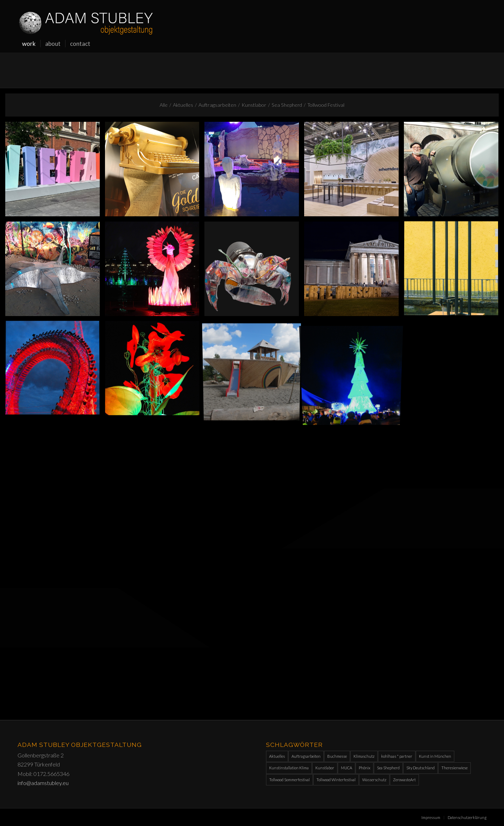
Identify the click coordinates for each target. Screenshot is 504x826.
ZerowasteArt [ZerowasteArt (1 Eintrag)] (404, 780)
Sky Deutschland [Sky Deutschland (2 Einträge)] (421, 768)
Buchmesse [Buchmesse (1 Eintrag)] (337, 756)
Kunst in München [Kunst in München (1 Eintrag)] (435, 756)
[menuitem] (29, 44)
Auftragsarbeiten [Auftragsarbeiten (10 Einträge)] (306, 756)
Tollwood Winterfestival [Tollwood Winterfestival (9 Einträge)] (336, 780)
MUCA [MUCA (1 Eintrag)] (346, 768)
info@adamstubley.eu (43, 783)
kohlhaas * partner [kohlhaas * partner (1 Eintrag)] (397, 756)
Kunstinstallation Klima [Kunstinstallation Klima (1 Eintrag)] (289, 768)
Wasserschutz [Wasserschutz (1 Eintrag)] (374, 780)
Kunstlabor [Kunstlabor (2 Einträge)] (325, 768)
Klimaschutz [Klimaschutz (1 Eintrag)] (364, 756)
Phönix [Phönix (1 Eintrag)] (365, 768)
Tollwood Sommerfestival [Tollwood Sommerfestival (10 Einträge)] (289, 780)
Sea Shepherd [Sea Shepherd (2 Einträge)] (388, 768)
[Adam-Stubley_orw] (86, 17)
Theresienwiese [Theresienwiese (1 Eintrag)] (454, 768)
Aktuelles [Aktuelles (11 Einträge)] (277, 756)
